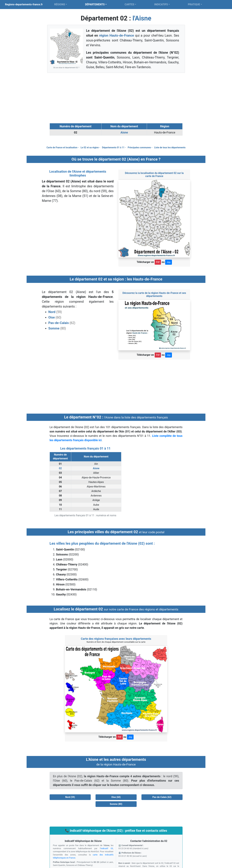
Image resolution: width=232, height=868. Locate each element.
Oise (52, 317)
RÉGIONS (60, 4)
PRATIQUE (194, 4)
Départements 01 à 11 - (114, 147)
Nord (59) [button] (70, 797)
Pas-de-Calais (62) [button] (162, 797)
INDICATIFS (161, 4)
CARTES (130, 4)
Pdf (158, 262)
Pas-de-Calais (59, 323)
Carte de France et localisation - (63, 147)
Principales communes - (140, 147)
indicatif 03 (107, 848)
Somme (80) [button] (116, 804)
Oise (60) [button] (116, 797)
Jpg (168, 262)
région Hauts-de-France (116, 35)
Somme (54, 328)
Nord (52, 312)
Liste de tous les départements (170, 147)
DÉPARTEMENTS (95, 4)
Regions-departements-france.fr (24, 4)
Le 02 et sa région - (91, 147)
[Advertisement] (116, 98)
